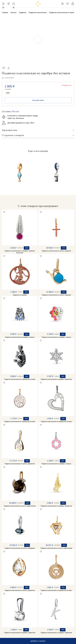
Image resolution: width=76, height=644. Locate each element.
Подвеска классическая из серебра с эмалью (20, 337)
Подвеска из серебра (20, 295)
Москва (8, 4)
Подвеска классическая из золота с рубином (56, 251)
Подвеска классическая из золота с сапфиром (20, 548)
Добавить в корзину (38, 641)
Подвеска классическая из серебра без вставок (20, 379)
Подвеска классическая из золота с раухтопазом (20, 506)
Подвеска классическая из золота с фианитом (20, 464)
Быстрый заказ (38, 100)
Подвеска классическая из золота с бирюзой (56, 295)
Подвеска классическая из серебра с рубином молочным (20, 252)
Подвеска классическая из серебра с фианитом (56, 379)
